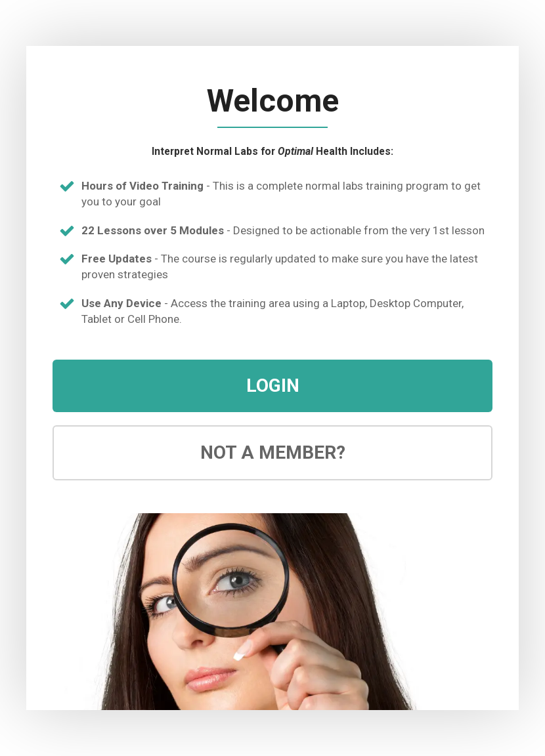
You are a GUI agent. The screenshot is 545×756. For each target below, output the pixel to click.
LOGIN (273, 386)
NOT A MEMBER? (273, 452)
